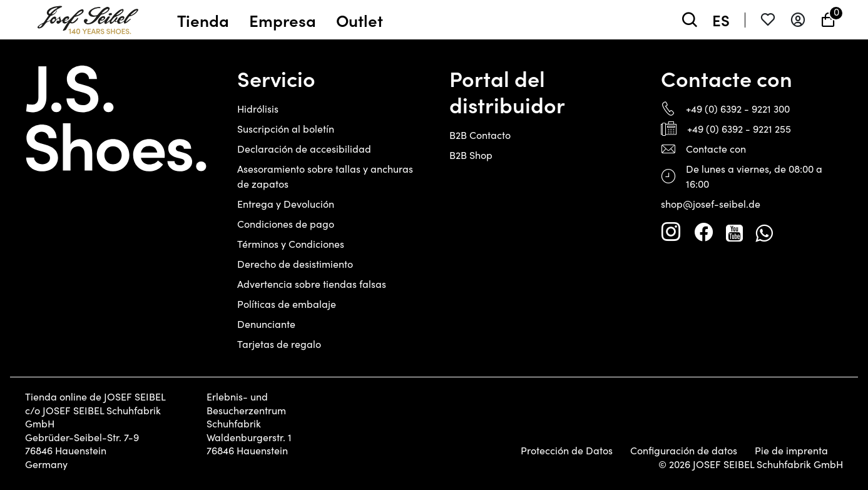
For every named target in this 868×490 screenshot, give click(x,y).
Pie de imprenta (791, 451)
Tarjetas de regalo (279, 344)
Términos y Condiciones (291, 244)
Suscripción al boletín (286, 129)
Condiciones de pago (286, 224)
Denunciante (266, 324)
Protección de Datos (567, 451)
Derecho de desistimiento (295, 264)
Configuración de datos (684, 451)
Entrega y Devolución (286, 204)
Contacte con (716, 149)
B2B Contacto (480, 135)
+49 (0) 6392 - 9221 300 (738, 109)
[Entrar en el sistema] (798, 20)
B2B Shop (471, 155)
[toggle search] (690, 20)
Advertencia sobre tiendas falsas (312, 284)
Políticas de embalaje (287, 304)
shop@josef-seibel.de (711, 204)
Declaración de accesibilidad (304, 149)
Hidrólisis (258, 109)
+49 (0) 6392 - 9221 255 (739, 129)
